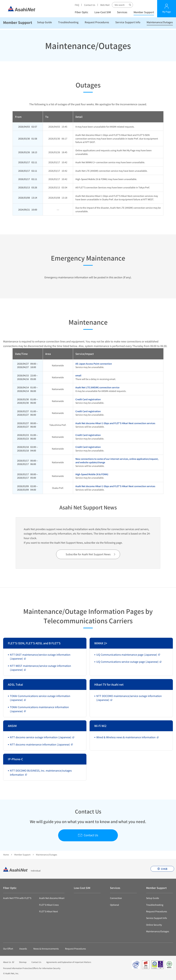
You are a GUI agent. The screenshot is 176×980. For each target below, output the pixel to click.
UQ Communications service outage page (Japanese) (127, 662)
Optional (114, 905)
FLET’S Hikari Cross (49, 905)
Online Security (154, 925)
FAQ (77, 5)
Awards (23, 949)
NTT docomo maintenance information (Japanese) (40, 744)
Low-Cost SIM (103, 12)
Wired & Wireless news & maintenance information (126, 737)
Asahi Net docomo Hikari (52, 898)
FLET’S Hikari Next (48, 911)
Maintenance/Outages (160, 23)
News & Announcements (46, 949)
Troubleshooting (68, 23)
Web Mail (105, 5)
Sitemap (23, 962)
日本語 (164, 869)
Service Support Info (128, 23)
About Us (7, 962)
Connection (116, 898)
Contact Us (90, 5)
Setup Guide (44, 23)
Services (122, 12)
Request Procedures (97, 23)
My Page (167, 12)
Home (6, 855)
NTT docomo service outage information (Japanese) (41, 737)
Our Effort (8, 949)
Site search (130, 5)
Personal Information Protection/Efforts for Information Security (32, 968)
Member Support (144, 12)
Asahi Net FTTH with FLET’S (17, 898)
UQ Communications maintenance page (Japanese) (127, 655)
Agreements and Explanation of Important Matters (69, 962)
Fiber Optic (81, 12)
